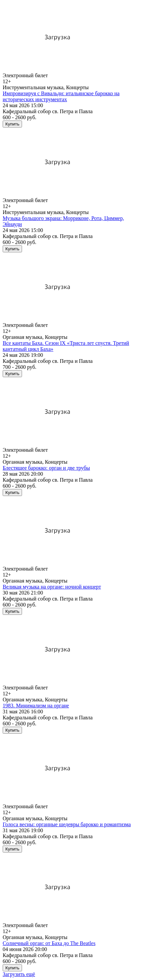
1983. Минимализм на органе (36, 706)
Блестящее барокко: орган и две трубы (46, 468)
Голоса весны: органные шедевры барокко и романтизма (67, 824)
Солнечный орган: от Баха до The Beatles (49, 943)
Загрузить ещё (19, 974)
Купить (12, 124)
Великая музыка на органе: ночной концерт (52, 587)
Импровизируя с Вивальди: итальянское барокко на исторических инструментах (61, 96)
